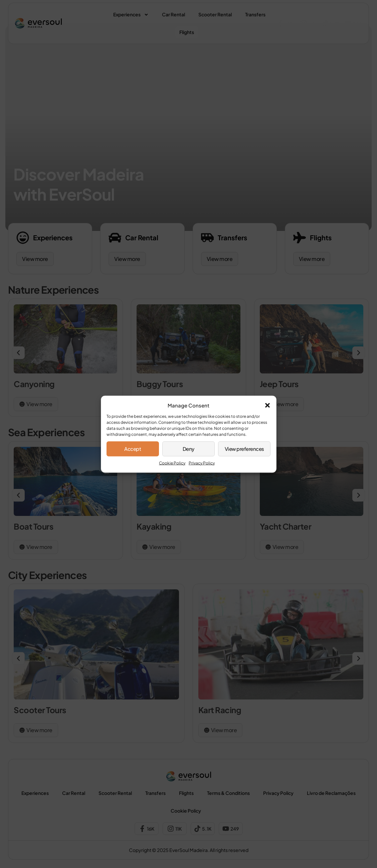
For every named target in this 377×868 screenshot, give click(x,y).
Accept (133, 449)
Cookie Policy (172, 463)
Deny (188, 449)
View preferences (244, 449)
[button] (267, 405)
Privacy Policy (202, 463)
